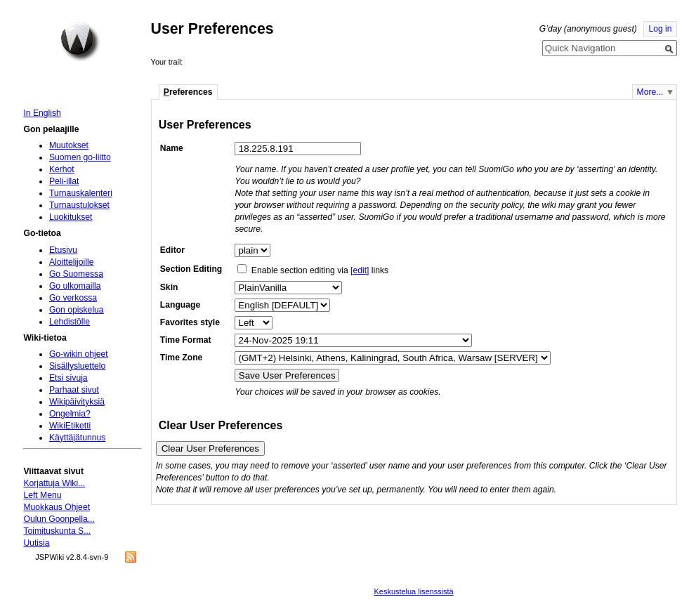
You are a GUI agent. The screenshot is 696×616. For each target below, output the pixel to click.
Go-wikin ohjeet (79, 354)
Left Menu (42, 495)
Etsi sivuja (68, 378)
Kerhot (62, 169)
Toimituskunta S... (57, 531)
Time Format (186, 340)
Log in (660, 29)
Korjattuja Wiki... (54, 483)
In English (42, 113)
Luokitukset (71, 217)
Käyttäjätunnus (77, 438)
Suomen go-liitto (80, 157)
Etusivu (63, 250)
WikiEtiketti (70, 426)
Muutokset (69, 145)
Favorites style (190, 322)
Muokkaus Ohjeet (57, 507)
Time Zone (182, 358)
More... (650, 92)
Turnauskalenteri (81, 193)
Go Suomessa (76, 274)
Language (180, 305)
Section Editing (191, 269)
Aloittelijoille (72, 262)
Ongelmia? (70, 414)
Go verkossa (73, 298)
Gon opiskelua (77, 310)
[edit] (360, 270)
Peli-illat (64, 181)
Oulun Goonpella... (59, 519)
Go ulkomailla (75, 286)
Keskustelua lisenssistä (414, 591)
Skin (169, 287)
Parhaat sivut (74, 390)
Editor (172, 250)
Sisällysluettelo (77, 366)
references (188, 92)
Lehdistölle (70, 322)
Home (80, 41)
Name (172, 148)
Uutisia (36, 543)
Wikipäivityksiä (77, 402)
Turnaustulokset (79, 205)
